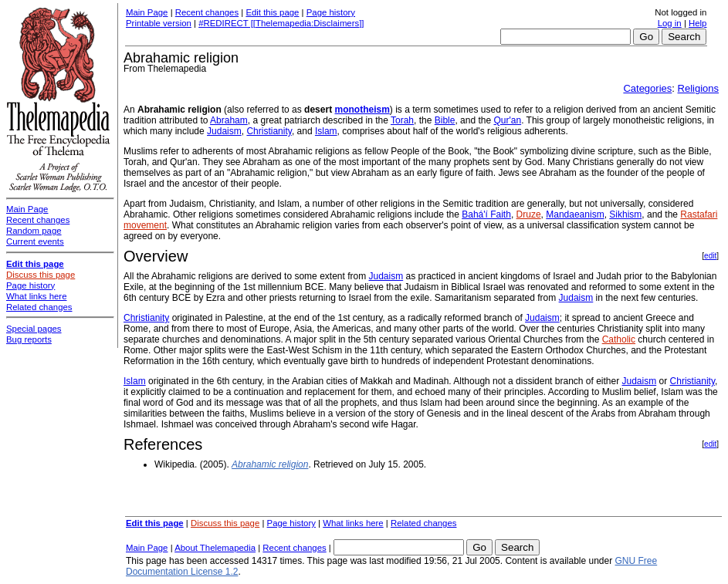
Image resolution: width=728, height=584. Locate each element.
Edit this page (272, 12)
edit (710, 256)
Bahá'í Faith (486, 214)
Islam (326, 131)
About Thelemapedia (215, 548)
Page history (331, 12)
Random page (34, 231)
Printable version (159, 23)
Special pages (34, 329)
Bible (445, 120)
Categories (647, 88)
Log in (670, 23)
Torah (402, 120)
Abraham (229, 120)
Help (698, 23)
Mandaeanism (575, 214)
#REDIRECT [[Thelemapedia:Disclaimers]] (281, 23)
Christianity (269, 131)
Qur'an (507, 120)
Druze (529, 214)
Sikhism (625, 214)
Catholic (619, 339)
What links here (353, 523)
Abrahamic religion (270, 464)
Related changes (424, 523)
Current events (35, 241)
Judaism (224, 131)
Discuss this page (225, 523)
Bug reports (29, 339)
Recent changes (207, 12)
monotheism (362, 110)
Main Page (147, 12)
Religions (698, 88)
